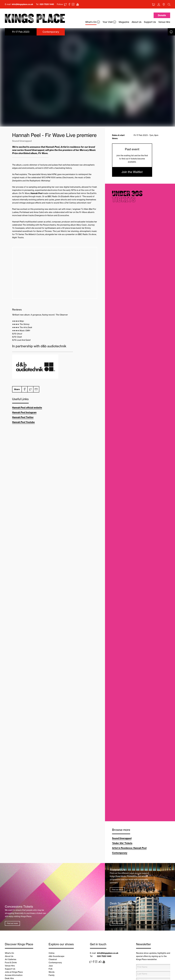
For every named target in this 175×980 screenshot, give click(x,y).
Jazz (51, 966)
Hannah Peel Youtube (23, 422)
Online (52, 953)
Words (52, 972)
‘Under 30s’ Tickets (122, 843)
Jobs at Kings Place (14, 972)
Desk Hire (9, 978)
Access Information (14, 975)
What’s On (9, 953)
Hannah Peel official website (27, 408)
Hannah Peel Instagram (24, 412)
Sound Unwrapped (122, 838)
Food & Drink (11, 963)
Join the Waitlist (132, 172)
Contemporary (120, 853)
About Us (9, 956)
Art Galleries (11, 959)
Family (52, 975)
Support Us (10, 969)
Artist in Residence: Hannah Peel (129, 848)
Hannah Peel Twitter (23, 417)
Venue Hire (10, 966)
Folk (51, 969)
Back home (35, 19)
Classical (53, 959)
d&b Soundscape (56, 956)
